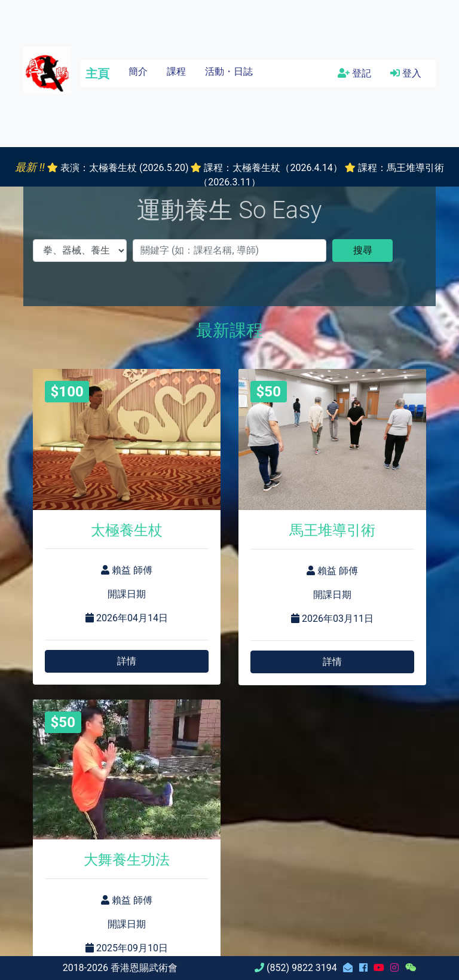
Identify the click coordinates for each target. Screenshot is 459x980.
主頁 (97, 74)
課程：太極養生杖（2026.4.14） (273, 168)
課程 (176, 71)
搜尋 (363, 250)
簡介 (138, 71)
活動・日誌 (229, 71)
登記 (354, 73)
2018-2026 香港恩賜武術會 (120, 968)
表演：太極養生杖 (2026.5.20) (124, 168)
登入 (406, 73)
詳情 (127, 661)
